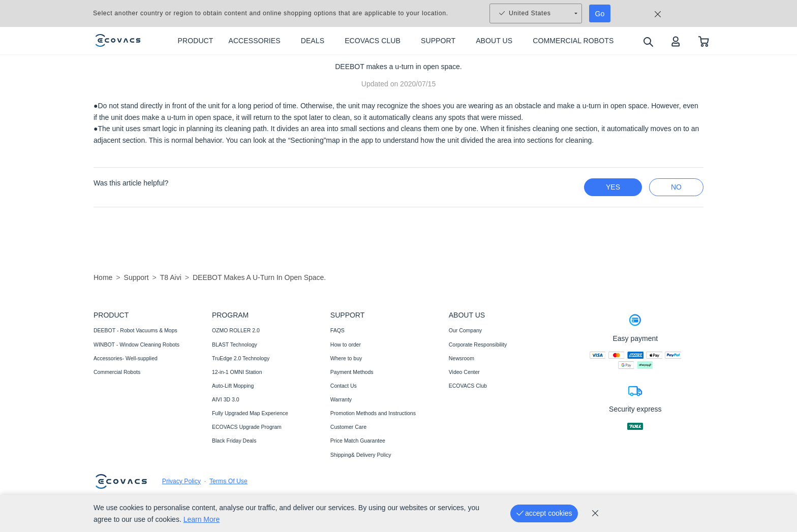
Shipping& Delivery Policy (361, 455)
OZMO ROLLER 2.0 (236, 330)
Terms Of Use (228, 481)
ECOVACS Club (468, 386)
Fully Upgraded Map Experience (250, 413)
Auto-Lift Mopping (233, 386)
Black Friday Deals (234, 441)
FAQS (338, 330)
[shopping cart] (704, 41)
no (676, 187)
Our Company (465, 330)
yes (613, 187)
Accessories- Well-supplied (126, 358)
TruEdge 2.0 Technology (241, 358)
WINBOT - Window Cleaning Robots (136, 345)
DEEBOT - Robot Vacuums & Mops (135, 330)
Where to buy (346, 358)
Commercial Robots (117, 372)
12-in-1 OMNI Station (237, 372)
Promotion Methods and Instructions (373, 413)
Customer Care (348, 427)
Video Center (464, 372)
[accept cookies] (544, 513)
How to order (346, 345)
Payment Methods (352, 372)
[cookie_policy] (595, 513)
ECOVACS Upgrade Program (247, 427)
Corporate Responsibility (478, 345)
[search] (648, 41)
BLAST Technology (235, 345)
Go (600, 14)
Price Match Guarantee (358, 441)
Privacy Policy (181, 481)
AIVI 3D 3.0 (226, 399)
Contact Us (344, 386)
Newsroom (462, 358)
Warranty (341, 399)
